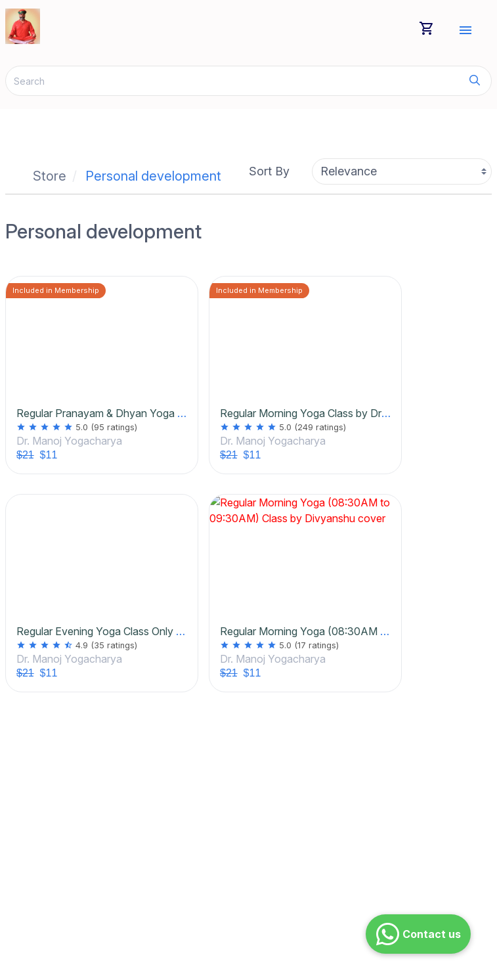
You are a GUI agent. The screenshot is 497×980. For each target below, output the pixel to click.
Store (50, 176)
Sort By (269, 171)
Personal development (153, 176)
